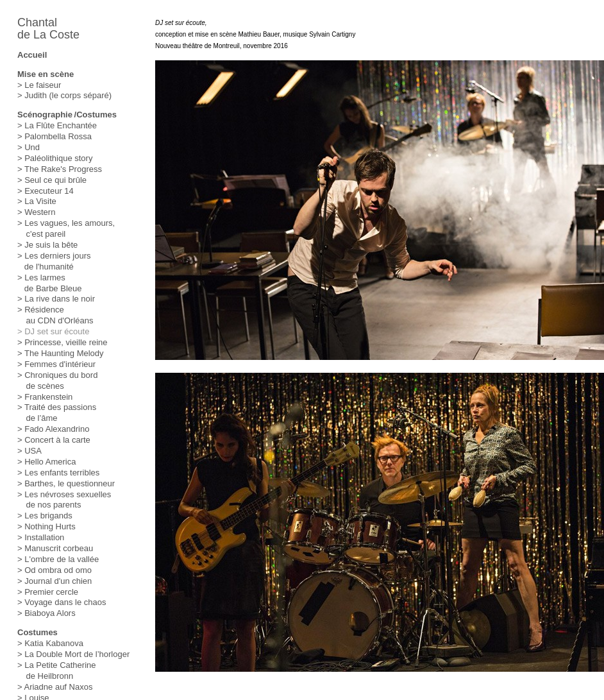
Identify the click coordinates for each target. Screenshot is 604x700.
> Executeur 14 (46, 191)
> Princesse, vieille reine (63, 342)
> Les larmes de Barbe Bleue (49, 283)
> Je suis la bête (47, 245)
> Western (36, 212)
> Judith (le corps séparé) (64, 95)
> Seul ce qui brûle (52, 180)
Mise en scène (46, 74)
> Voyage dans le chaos (62, 602)
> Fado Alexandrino (53, 429)
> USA (29, 451)
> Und (29, 147)
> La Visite (37, 201)
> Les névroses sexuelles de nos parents (64, 500)
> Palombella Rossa (55, 136)
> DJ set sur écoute (53, 331)
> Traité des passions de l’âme (57, 413)
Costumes (38, 632)
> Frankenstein (45, 397)
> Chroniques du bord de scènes (57, 380)
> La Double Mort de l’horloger (73, 654)
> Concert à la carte (54, 440)
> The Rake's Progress (60, 169)
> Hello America (46, 462)
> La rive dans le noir (56, 299)
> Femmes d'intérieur (56, 364)
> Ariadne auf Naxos (55, 687)
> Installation (41, 537)
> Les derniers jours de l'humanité (54, 261)
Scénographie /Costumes (67, 115)
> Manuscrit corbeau (55, 548)
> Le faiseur (39, 85)
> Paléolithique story (55, 158)
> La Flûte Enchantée (57, 125)
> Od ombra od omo (55, 570)
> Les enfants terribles (58, 473)
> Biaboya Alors (46, 613)
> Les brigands (45, 516)
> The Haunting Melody (61, 353)
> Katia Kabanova (50, 643)
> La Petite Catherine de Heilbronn (57, 670)
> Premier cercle (48, 592)
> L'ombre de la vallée (58, 559)
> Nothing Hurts (46, 526)
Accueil (32, 55)
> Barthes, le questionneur (66, 483)
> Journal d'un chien (55, 581)
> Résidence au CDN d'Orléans (55, 315)
